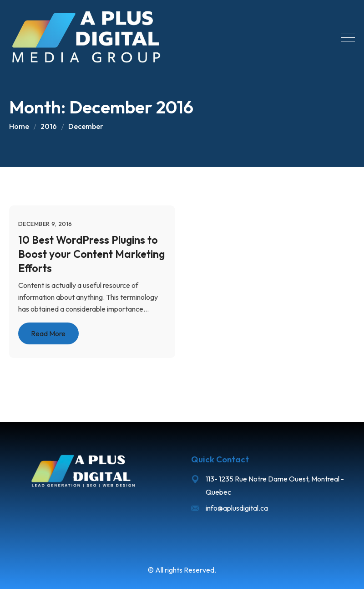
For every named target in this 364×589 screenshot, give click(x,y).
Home (19, 126)
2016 (49, 126)
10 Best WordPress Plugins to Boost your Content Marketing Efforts (91, 254)
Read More (48, 334)
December (86, 126)
